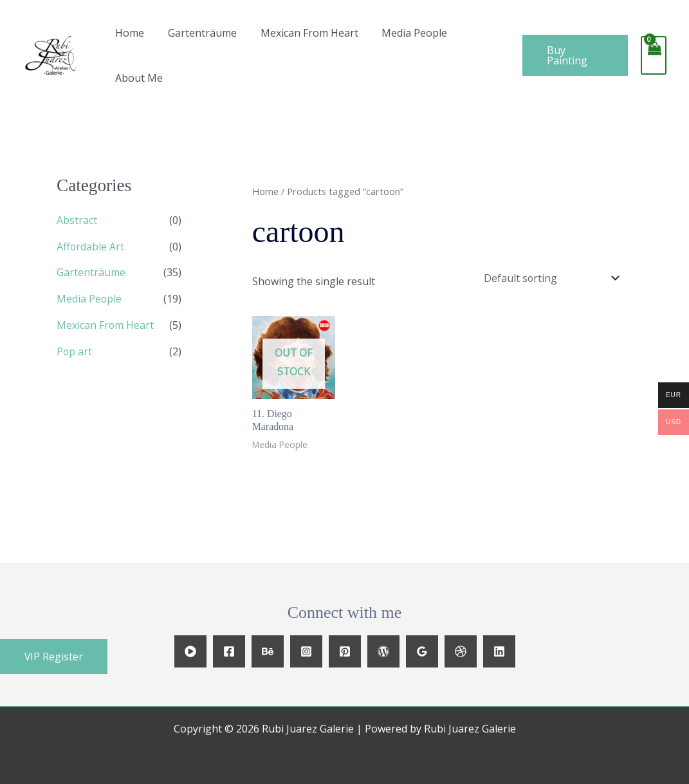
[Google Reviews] (422, 651)
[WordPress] (383, 651)
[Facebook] (229, 651)
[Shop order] (548, 278)
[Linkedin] (499, 651)
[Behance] (268, 651)
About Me (138, 78)
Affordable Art (91, 246)
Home (128, 33)
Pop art (75, 349)
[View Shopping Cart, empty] (653, 55)
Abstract (77, 220)
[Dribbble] (461, 651)
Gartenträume (198, 33)
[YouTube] (190, 651)
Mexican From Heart (302, 33)
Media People (404, 33)
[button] (54, 657)
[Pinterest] (345, 651)
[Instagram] (306, 651)
